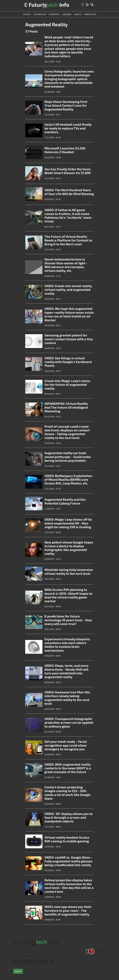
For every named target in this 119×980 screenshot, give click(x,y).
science (27, 14)
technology (40, 14)
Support (18, 971)
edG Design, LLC (27, 956)
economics (54, 14)
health (78, 14)
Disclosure (30, 971)
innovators (90, 14)
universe (67, 14)
